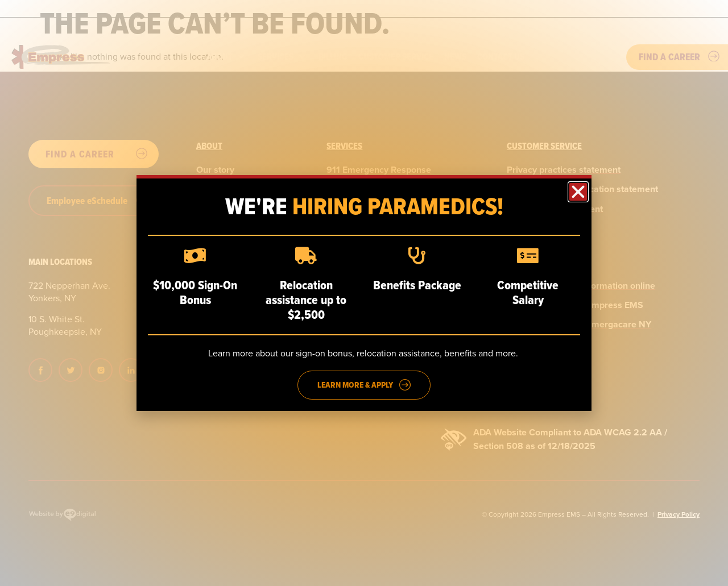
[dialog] (364, 293)
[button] (578, 192)
